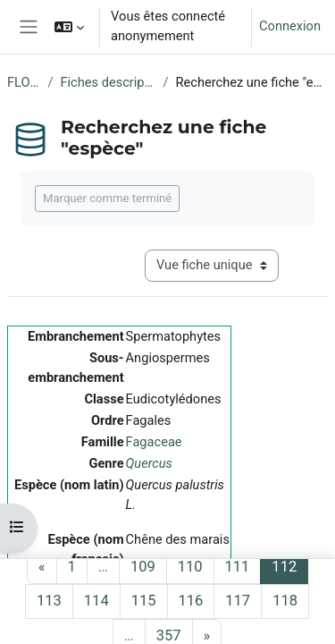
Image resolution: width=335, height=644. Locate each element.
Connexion (290, 26)
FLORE (24, 82)
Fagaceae (154, 442)
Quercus (149, 463)
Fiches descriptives (108, 82)
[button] (69, 27)
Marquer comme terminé (107, 198)
